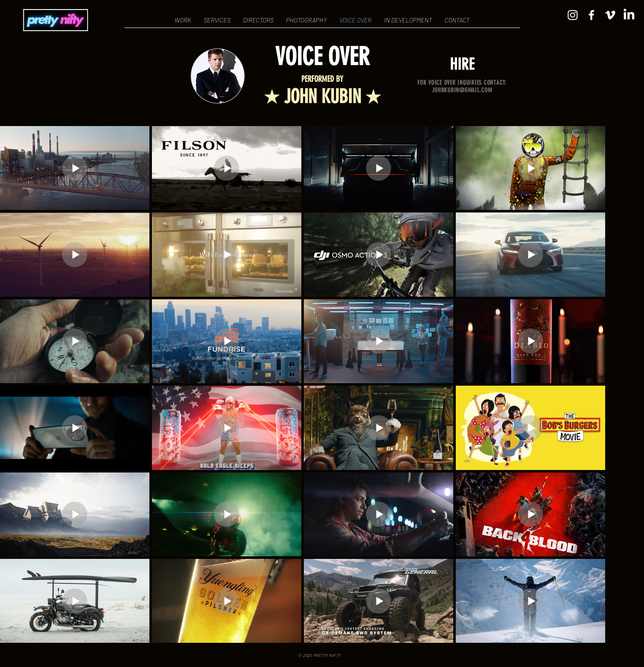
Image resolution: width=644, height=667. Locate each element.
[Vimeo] (610, 15)
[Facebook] (591, 15)
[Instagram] (573, 15)
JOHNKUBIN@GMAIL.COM (462, 90)
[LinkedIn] (629, 15)
